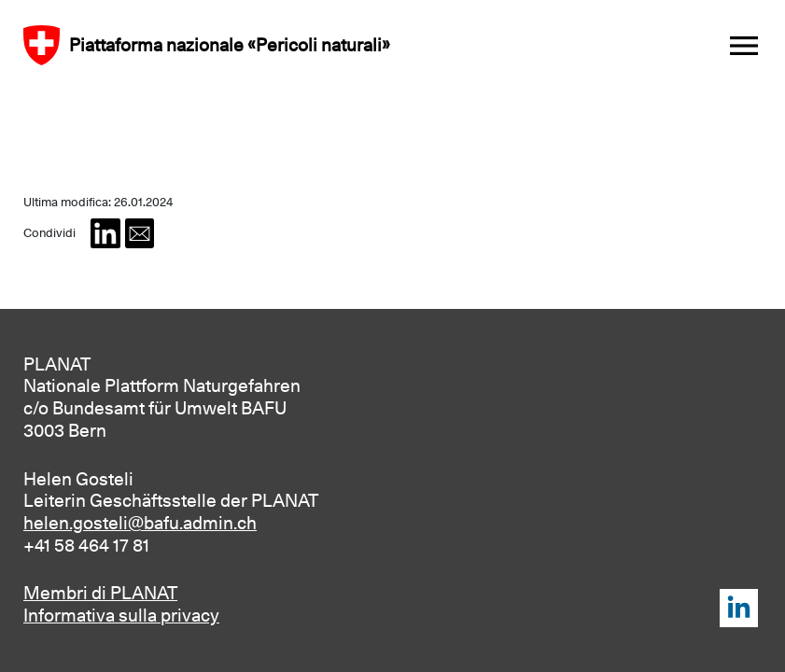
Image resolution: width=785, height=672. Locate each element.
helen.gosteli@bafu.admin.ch (140, 523)
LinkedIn (739, 608)
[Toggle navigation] (744, 45)
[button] (105, 233)
